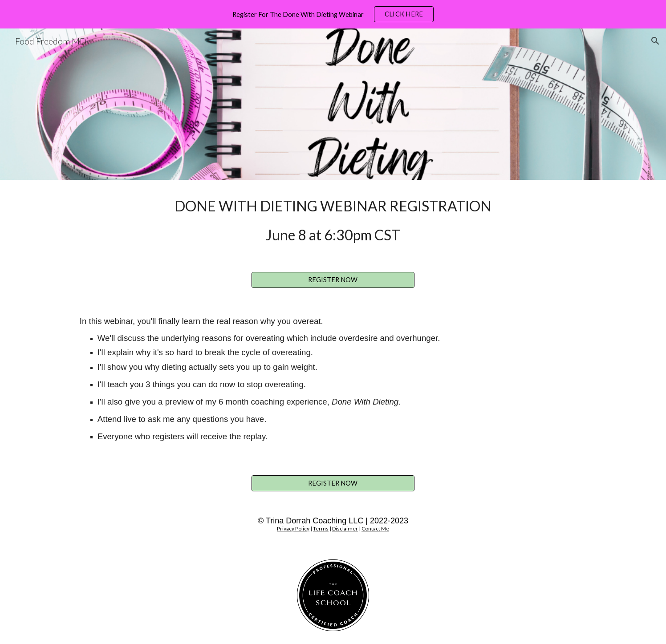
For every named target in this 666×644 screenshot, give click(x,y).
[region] (333, 14)
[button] (655, 41)
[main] (333, 221)
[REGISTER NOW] (333, 280)
